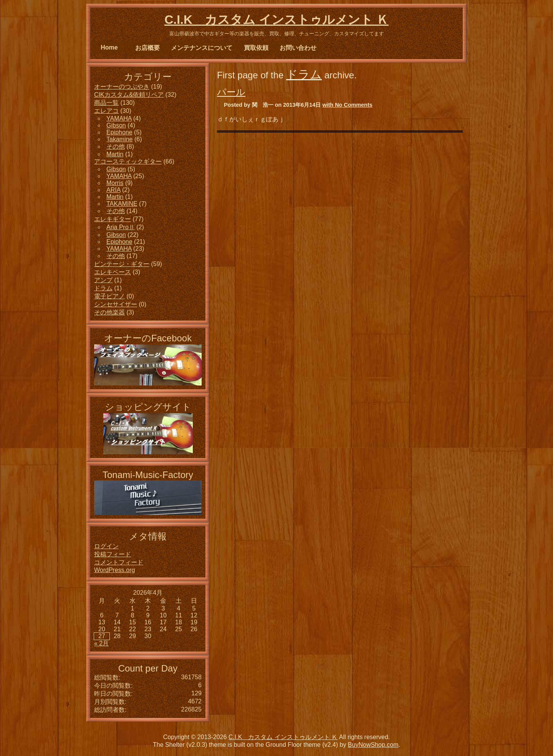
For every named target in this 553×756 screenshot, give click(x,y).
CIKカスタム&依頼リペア (129, 95)
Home (109, 47)
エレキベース (113, 272)
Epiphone (119, 132)
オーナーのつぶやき (122, 87)
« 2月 (101, 643)
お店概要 (147, 48)
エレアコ (106, 111)
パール (231, 92)
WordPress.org (114, 570)
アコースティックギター (128, 161)
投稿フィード (113, 554)
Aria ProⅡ (121, 227)
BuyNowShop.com (373, 745)
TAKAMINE (122, 204)
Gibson (116, 125)
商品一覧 (106, 103)
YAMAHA (119, 118)
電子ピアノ (109, 296)
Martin (115, 154)
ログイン (106, 546)
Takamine (119, 139)
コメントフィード (119, 562)
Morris (115, 183)
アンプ (103, 280)
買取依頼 (256, 48)
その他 (116, 146)
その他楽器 (109, 312)
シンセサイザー (116, 304)
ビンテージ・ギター (122, 264)
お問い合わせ (298, 48)
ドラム (304, 74)
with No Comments (347, 105)
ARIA (113, 190)
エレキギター (113, 219)
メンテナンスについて (202, 48)
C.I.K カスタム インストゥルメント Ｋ (276, 20)
